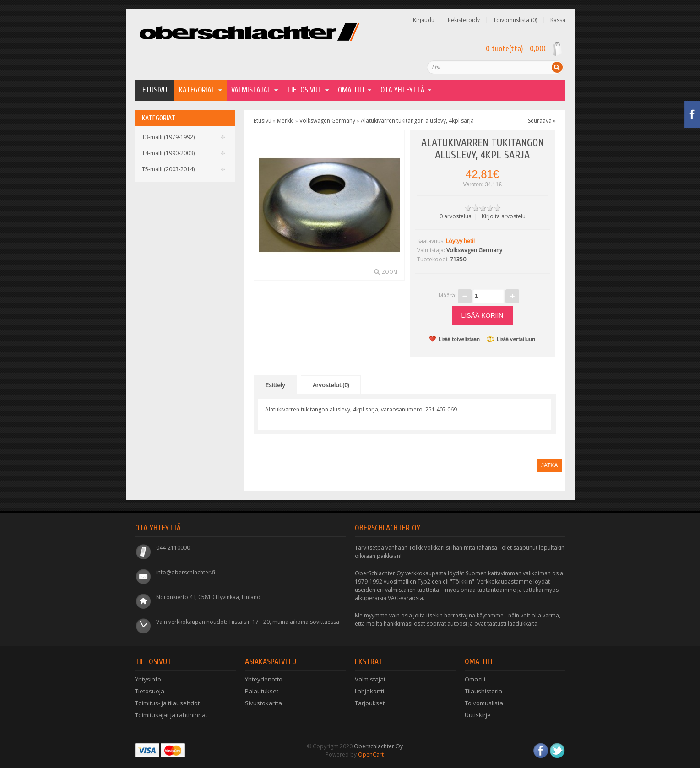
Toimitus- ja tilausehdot (167, 703)
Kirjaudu (424, 20)
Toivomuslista (484, 703)
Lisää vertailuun (511, 339)
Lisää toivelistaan (455, 339)
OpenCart (371, 754)
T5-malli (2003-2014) (168, 169)
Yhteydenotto (264, 679)
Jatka (549, 465)
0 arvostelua (456, 216)
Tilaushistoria (483, 691)
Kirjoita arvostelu (504, 216)
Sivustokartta (263, 703)
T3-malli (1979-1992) (168, 137)
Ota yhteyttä (402, 90)
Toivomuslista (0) (515, 20)
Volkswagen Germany (327, 121)
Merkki (285, 121)
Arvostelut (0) (331, 385)
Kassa (558, 20)
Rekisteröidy (464, 20)
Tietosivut (304, 90)
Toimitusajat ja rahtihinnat (171, 715)
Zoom (390, 272)
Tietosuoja (150, 691)
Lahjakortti (369, 691)
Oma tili (475, 679)
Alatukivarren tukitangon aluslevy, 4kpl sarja (417, 121)
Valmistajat (251, 90)
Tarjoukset (370, 703)
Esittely (275, 385)
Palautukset (262, 691)
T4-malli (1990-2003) (168, 153)
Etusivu (155, 90)
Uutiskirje (478, 715)
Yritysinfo (148, 679)
